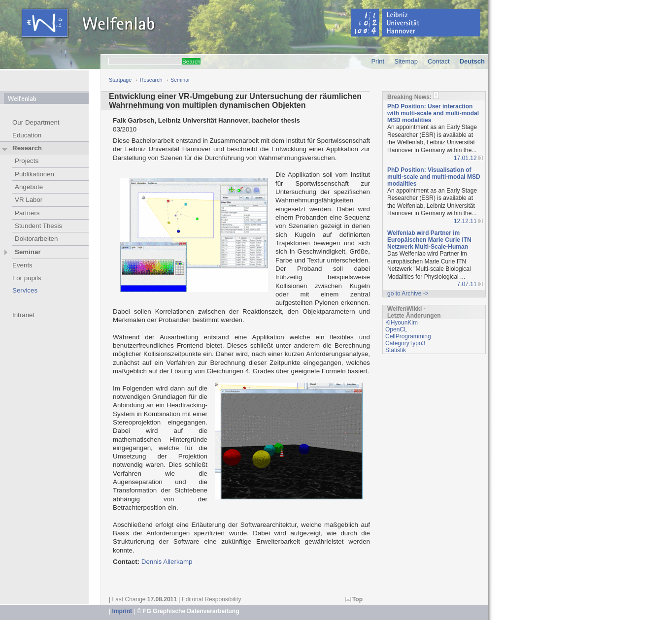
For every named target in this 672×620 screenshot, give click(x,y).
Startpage (120, 80)
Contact (439, 61)
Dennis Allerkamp (167, 562)
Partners (27, 213)
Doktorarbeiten (36, 239)
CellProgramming (408, 336)
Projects (27, 161)
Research (151, 80)
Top (357, 599)
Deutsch (472, 61)
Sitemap (406, 61)
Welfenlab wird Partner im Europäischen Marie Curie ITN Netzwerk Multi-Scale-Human (429, 240)
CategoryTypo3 (405, 343)
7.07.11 (467, 284)
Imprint (122, 611)
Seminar (180, 80)
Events (22, 265)
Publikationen (34, 174)
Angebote (29, 187)
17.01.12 (465, 158)
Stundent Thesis (38, 226)
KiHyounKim (402, 323)
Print (378, 61)
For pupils (27, 278)
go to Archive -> (408, 294)
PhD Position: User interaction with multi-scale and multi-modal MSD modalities (433, 113)
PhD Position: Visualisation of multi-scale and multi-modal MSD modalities (434, 177)
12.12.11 (465, 221)
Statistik (396, 350)
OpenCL (396, 329)
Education (27, 135)
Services (25, 290)
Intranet (23, 315)
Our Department (36, 122)
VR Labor (29, 200)
